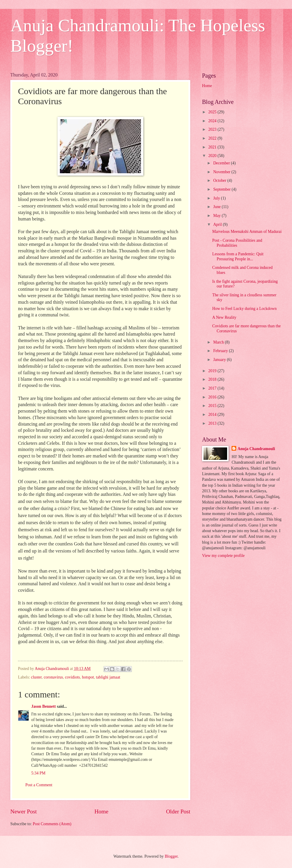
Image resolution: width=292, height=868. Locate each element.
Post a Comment (39, 785)
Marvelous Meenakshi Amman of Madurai (247, 232)
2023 (213, 129)
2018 (213, 379)
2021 (213, 147)
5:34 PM (38, 773)
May (218, 216)
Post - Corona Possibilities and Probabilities (237, 243)
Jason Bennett (44, 706)
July (217, 198)
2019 (213, 371)
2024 (213, 121)
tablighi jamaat (108, 677)
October (220, 180)
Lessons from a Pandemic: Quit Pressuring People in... (238, 256)
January (220, 360)
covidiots (72, 677)
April (218, 224)
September (222, 189)
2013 (213, 423)
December (222, 163)
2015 (213, 406)
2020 (213, 156)
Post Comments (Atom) (52, 824)
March (219, 342)
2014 (213, 415)
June (218, 207)
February (221, 351)
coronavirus (53, 677)
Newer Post (24, 811)
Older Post (178, 811)
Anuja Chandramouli (256, 449)
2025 (213, 112)
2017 (213, 388)
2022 (213, 138)
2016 (213, 397)
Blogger (171, 856)
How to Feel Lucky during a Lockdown (244, 309)
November (222, 172)
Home (101, 811)
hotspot (88, 677)
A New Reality (224, 317)
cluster (36, 677)
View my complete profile (223, 556)
